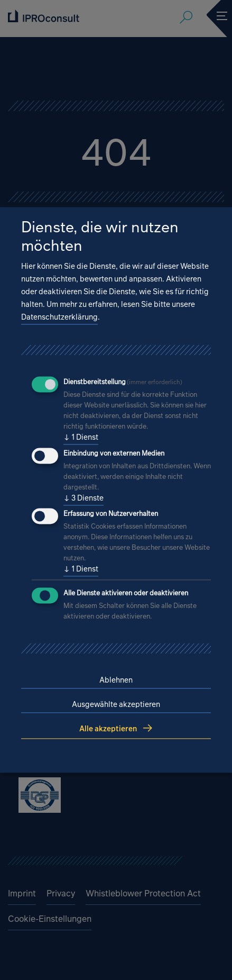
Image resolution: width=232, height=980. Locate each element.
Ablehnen (116, 680)
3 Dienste (83, 498)
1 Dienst (81, 437)
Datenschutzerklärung (59, 317)
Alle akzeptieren (108, 729)
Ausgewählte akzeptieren (116, 705)
